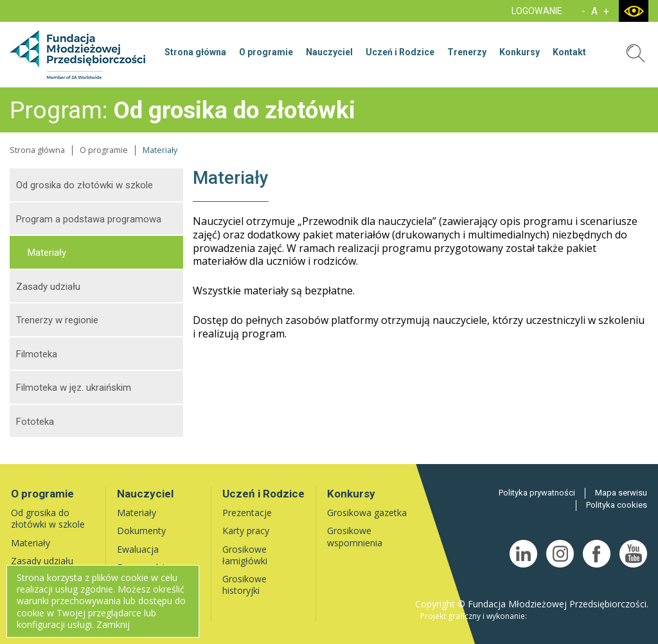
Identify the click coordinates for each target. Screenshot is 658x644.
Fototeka (35, 422)
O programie (266, 52)
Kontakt (569, 52)
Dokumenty (141, 531)
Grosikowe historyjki (245, 585)
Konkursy (520, 52)
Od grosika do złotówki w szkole (84, 185)
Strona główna (195, 52)
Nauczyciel (329, 52)
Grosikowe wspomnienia (355, 536)
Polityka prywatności (537, 493)
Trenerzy (467, 52)
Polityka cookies (617, 505)
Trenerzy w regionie (57, 320)
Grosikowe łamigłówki (245, 555)
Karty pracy (246, 531)
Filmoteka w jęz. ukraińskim (74, 388)
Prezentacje (247, 513)
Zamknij (113, 624)
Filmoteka (37, 354)
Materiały (47, 253)
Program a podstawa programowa (89, 219)
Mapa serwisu (621, 493)
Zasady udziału (48, 287)
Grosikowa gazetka (367, 513)
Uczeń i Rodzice (400, 52)
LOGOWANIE (537, 11)
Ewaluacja (138, 549)
